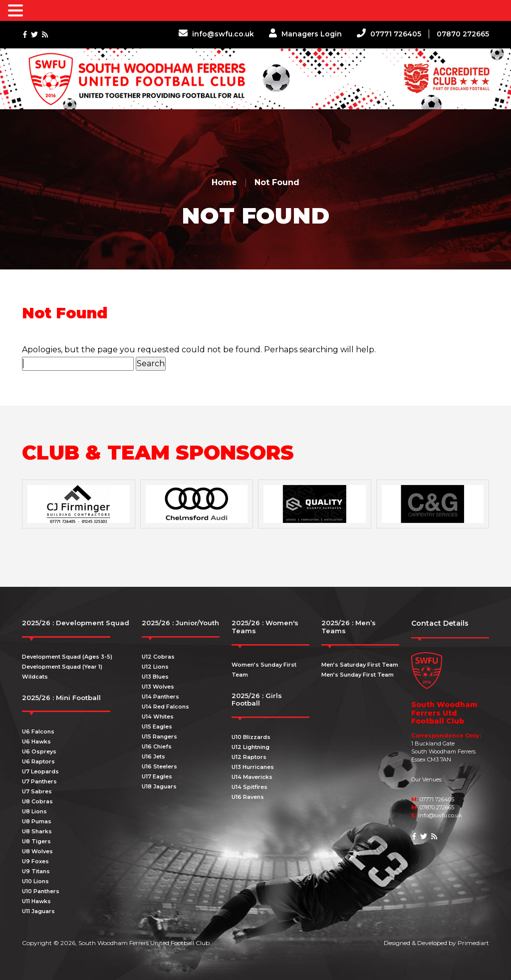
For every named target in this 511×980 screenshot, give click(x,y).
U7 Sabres (37, 791)
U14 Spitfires (250, 787)
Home (224, 182)
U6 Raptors (38, 761)
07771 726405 (389, 34)
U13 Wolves (158, 687)
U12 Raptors (249, 757)
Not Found (277, 182)
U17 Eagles (157, 776)
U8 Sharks (37, 831)
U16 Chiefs (157, 746)
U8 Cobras (37, 801)
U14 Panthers (160, 697)
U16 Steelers (159, 766)
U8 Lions (34, 811)
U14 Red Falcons (165, 707)
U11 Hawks (36, 901)
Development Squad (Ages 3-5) (67, 657)
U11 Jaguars (38, 911)
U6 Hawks (36, 741)
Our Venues (426, 779)
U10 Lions (35, 881)
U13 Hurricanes (253, 767)
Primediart (473, 943)
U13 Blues (155, 677)
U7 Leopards (40, 771)
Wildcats (35, 677)
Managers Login (305, 34)
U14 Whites (158, 717)
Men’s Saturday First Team (360, 665)
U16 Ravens (248, 797)
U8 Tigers (36, 841)
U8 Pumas (37, 821)
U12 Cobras (158, 657)
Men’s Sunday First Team (358, 675)
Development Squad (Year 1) (62, 667)
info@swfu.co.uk (216, 34)
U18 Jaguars (159, 786)
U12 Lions (155, 667)
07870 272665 (463, 34)
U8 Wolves (37, 851)
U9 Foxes (35, 861)
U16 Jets (153, 756)
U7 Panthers (39, 781)
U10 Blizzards (251, 737)
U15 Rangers (159, 736)
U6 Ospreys (39, 751)
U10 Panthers (41, 891)
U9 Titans (36, 871)
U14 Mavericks (252, 777)
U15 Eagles (157, 727)
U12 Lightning (251, 747)
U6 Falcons (38, 732)
